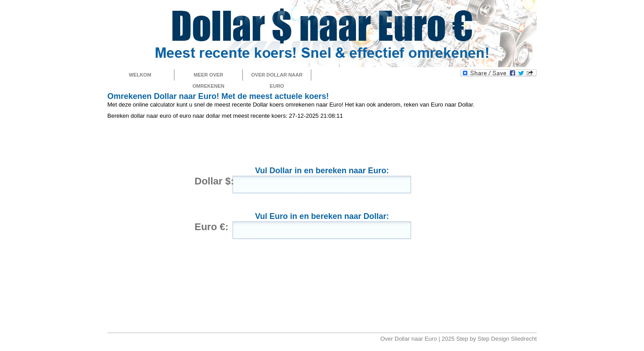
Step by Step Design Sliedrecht (496, 339)
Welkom (140, 75)
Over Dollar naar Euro (277, 76)
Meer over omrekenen (208, 76)
